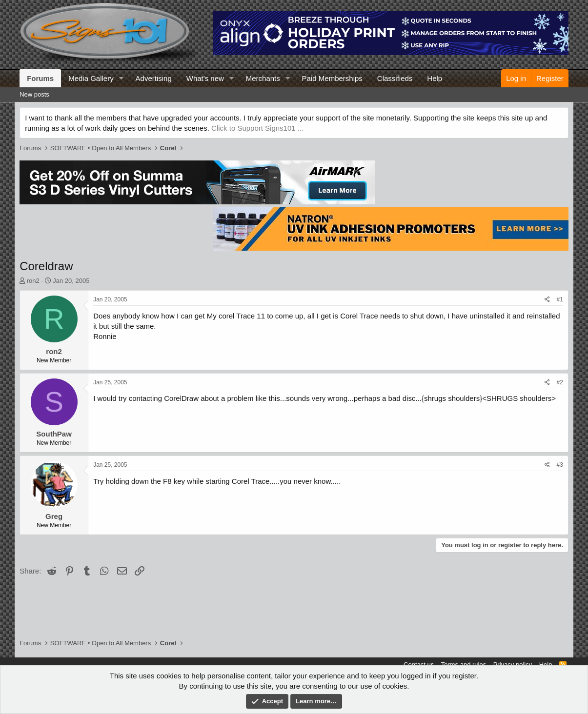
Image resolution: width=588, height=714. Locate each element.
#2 (560, 382)
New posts (34, 94)
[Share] (547, 300)
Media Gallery (91, 78)
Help (435, 78)
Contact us (419, 664)
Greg (54, 516)
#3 (560, 465)
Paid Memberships (332, 78)
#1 (560, 299)
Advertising (154, 78)
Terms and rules (464, 664)
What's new (205, 78)
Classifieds (395, 78)
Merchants (263, 78)
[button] (122, 78)
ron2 (33, 281)
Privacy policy (513, 664)
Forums (40, 78)
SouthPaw (54, 434)
